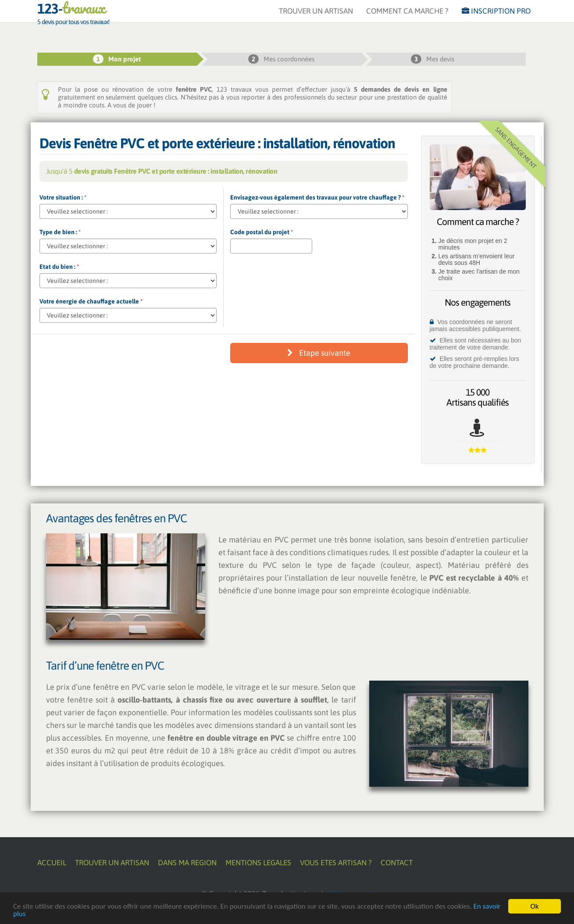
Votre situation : (63, 197)
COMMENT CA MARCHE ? (407, 20)
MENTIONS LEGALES (258, 863)
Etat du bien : (59, 267)
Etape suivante (319, 353)
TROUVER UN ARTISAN (316, 20)
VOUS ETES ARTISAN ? (336, 863)
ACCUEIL (52, 863)
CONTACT (397, 863)
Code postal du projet (262, 232)
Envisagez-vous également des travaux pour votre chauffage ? (317, 197)
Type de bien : (60, 232)
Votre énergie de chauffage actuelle (91, 301)
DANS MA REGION (187, 863)
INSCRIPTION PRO (496, 20)
